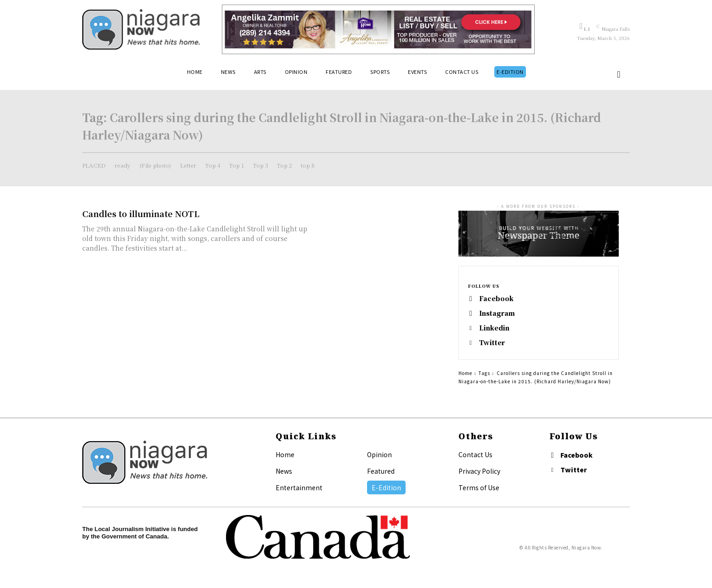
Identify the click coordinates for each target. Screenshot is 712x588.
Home (465, 373)
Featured (381, 471)
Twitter (492, 343)
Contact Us (475, 454)
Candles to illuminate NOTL (141, 213)
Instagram (497, 313)
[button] (619, 74)
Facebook (496, 299)
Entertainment (299, 487)
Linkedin (494, 328)
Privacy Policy (479, 471)
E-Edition (386, 487)
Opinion (379, 454)
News (284, 471)
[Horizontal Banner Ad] (378, 29)
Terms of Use (479, 487)
